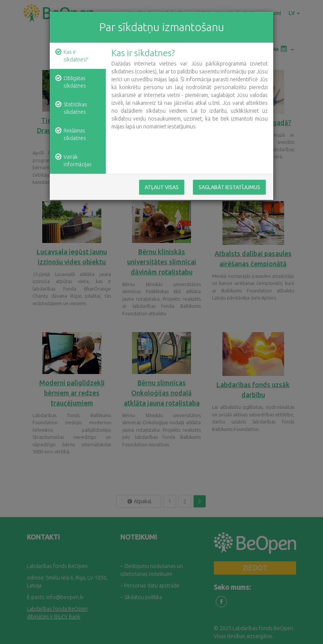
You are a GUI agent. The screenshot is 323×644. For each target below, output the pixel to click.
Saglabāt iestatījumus (229, 187)
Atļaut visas (162, 187)
